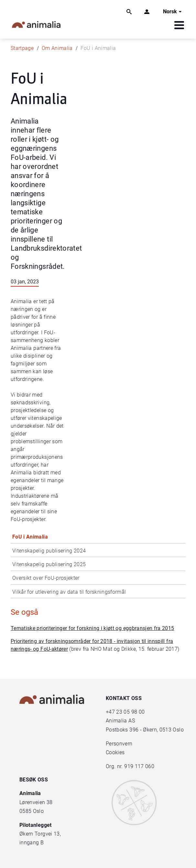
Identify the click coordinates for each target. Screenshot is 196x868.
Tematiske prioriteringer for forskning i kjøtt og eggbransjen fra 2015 (93, 628)
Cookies (115, 752)
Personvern (119, 744)
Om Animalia (57, 48)
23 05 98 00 (130, 712)
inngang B (32, 843)
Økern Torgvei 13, (41, 834)
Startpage (22, 48)
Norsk (173, 12)
